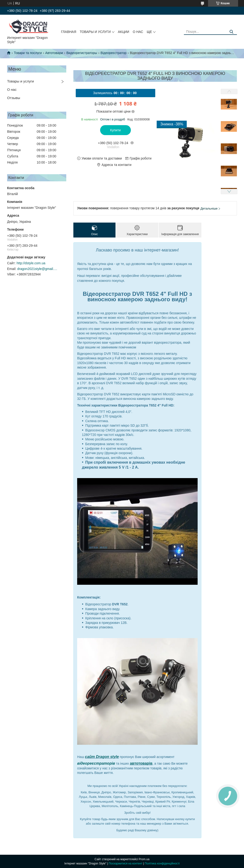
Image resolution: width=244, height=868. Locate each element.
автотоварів (141, 763)
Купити (115, 130)
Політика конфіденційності (162, 863)
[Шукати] (232, 32)
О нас (138, 32)
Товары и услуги (95, 32)
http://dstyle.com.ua (31, 263)
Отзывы (14, 98)
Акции (124, 32)
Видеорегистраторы (82, 53)
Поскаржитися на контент (125, 863)
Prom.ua (144, 859)
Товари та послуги (28, 53)
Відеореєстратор (113, 53)
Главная (69, 32)
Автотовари (54, 53)
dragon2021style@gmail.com (37, 269)
